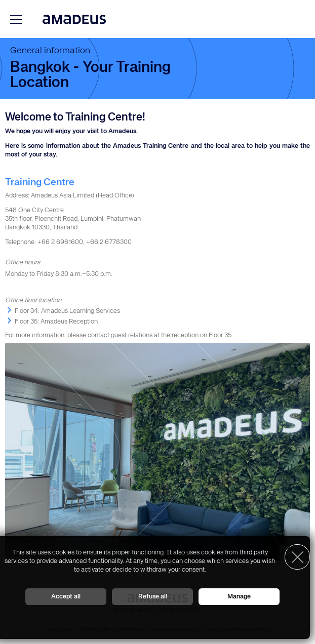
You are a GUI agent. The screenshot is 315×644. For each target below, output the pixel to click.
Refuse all (153, 597)
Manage (239, 597)
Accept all (66, 597)
